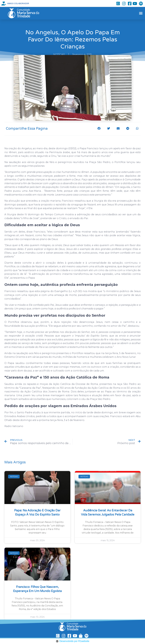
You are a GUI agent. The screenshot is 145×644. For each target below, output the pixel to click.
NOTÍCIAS (59, 54)
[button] (141, 13)
